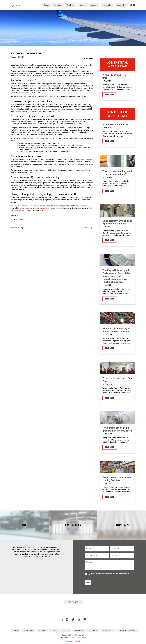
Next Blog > (89, 228)
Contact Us (121, 5)
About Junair (28, 630)
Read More (110, 95)
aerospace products (32, 206)
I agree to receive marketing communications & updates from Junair (110, 574)
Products (70, 5)
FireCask (78, 641)
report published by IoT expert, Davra (36, 138)
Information (107, 5)
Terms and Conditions (127, 630)
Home (46, 5)
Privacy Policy (108, 630)
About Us (58, 5)
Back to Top (73, 602)
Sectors (83, 5)
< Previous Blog (17, 228)
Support (94, 5)
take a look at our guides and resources (34, 208)
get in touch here (81, 206)
